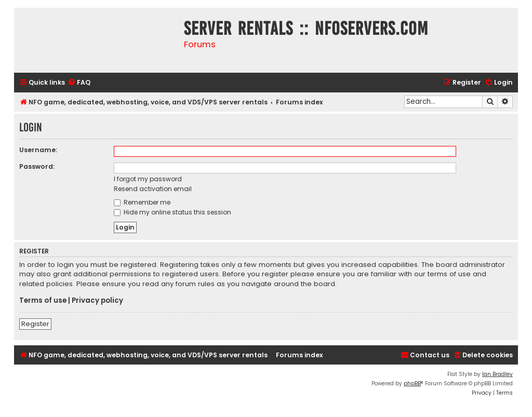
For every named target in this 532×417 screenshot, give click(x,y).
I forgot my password (148, 179)
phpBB (412, 384)
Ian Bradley (497, 374)
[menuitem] (79, 83)
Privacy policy (97, 301)
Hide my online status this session (172, 212)
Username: (38, 150)
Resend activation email (153, 189)
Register (35, 324)
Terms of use (43, 301)
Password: (37, 166)
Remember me (142, 202)
